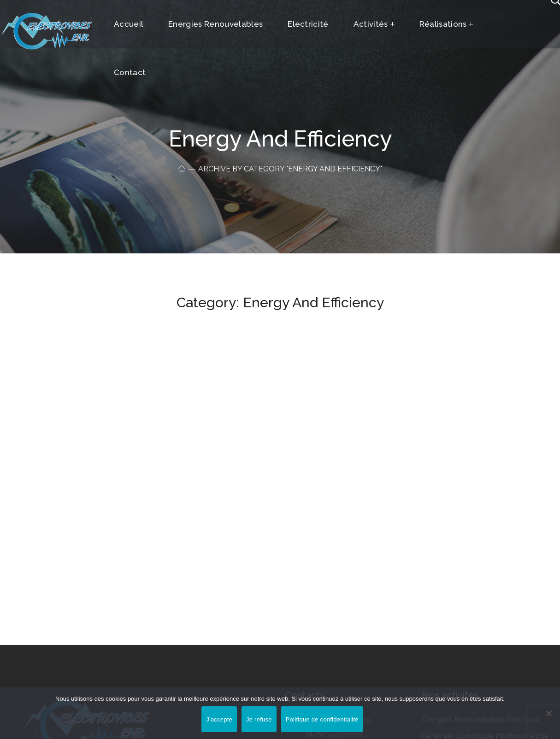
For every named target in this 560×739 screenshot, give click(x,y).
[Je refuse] (548, 713)
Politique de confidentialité (322, 719)
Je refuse (259, 719)
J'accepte (219, 719)
